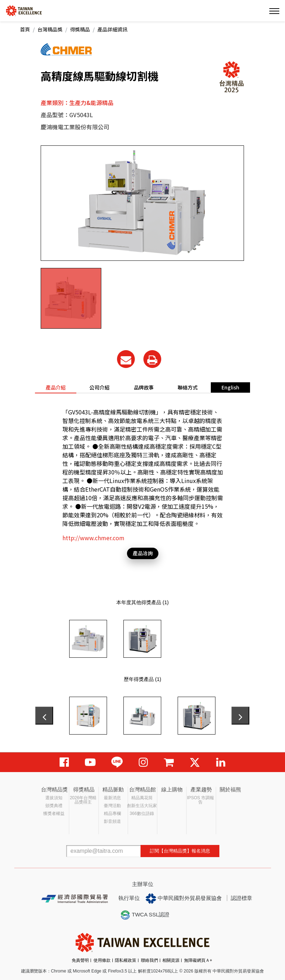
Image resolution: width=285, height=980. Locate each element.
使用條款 (102, 960)
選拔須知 (54, 798)
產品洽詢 (143, 553)
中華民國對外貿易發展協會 (184, 899)
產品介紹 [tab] (56, 387)
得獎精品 (80, 29)
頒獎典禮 (54, 806)
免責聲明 (80, 960)
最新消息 (112, 798)
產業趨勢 (201, 789)
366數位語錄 (142, 814)
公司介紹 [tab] (100, 387)
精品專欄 (112, 814)
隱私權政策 (126, 960)
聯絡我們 (149, 960)
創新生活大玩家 (142, 806)
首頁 (25, 29)
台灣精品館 (142, 789)
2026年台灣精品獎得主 (83, 800)
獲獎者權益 (54, 814)
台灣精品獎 (50, 29)
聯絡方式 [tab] (188, 387)
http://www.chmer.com (93, 538)
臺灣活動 (112, 806)
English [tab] (230, 387)
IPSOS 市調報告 (200, 800)
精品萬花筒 (142, 798)
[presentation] (44, 716)
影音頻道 (112, 821)
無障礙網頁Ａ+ (198, 960)
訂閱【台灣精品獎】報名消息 (180, 851)
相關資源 (171, 960)
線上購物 (172, 789)
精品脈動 (113, 789)
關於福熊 (230, 789)
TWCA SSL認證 (145, 915)
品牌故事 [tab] (144, 387)
